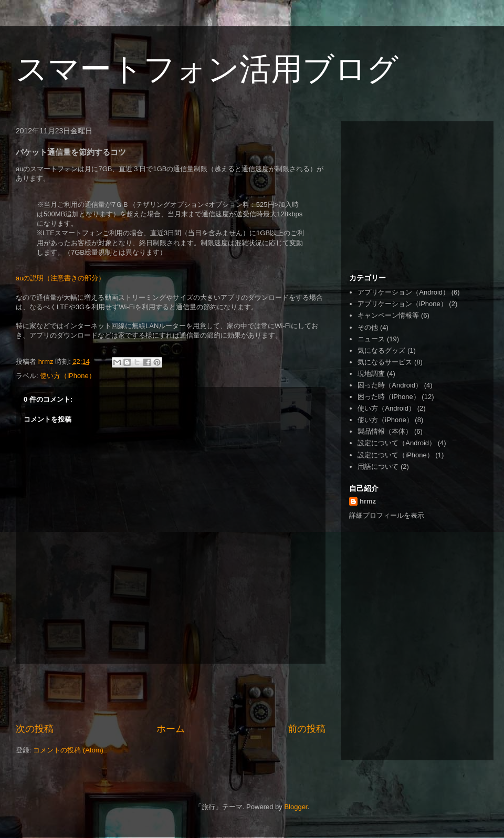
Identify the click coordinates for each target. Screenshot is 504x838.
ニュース (371, 339)
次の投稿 (35, 729)
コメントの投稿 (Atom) (68, 750)
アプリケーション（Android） (403, 292)
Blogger (296, 807)
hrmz (368, 501)
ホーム (171, 729)
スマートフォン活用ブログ (207, 69)
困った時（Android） (390, 385)
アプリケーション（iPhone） (402, 304)
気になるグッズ (381, 350)
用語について (378, 467)
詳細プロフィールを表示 (387, 515)
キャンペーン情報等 (388, 315)
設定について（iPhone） (395, 455)
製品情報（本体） (385, 431)
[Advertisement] (171, 693)
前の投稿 (307, 729)
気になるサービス (385, 362)
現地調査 (371, 374)
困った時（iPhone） (388, 397)
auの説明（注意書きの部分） (60, 278)
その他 (368, 327)
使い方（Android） (386, 408)
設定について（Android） (397, 443)
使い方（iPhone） (67, 376)
